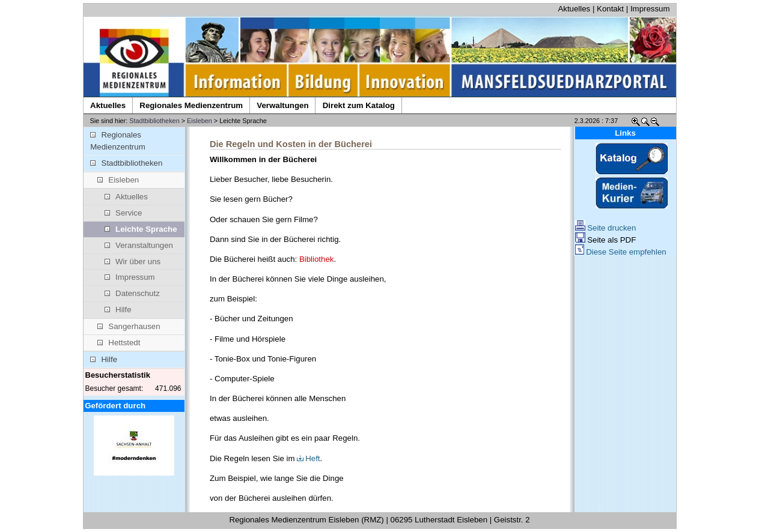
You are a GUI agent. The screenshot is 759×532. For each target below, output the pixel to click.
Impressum (650, 9)
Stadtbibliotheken (154, 121)
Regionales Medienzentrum (117, 141)
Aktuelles (574, 9)
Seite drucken (606, 228)
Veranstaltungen (139, 245)
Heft (308, 458)
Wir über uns (133, 261)
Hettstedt (119, 343)
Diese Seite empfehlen (621, 252)
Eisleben (200, 121)
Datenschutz (132, 293)
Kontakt (610, 9)
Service (123, 213)
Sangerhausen (129, 326)
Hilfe (118, 310)
